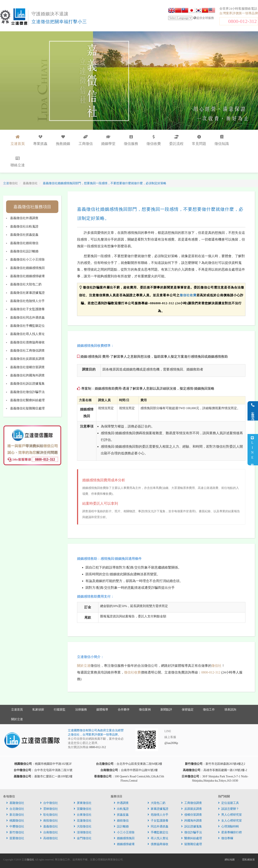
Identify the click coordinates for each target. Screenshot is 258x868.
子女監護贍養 (158, 821)
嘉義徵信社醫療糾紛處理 (27, 400)
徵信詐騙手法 (192, 832)
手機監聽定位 (158, 832)
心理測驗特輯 (229, 826)
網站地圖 (230, 860)
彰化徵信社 (49, 815)
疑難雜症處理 (192, 844)
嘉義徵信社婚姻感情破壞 (27, 276)
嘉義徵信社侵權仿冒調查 (27, 367)
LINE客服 (252, 450)
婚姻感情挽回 (124, 838)
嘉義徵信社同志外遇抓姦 (27, 318)
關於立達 (84, 666)
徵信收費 (154, 140)
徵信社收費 (188, 295)
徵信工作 (209, 710)
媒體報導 (102, 710)
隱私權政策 (249, 860)
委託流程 (176, 140)
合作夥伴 (124, 710)
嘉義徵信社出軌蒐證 (24, 226)
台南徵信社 (49, 832)
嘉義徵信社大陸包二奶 (26, 284)
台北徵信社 (15, 809)
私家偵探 (38, 710)
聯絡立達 (18, 162)
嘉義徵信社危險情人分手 (27, 301)
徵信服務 (131, 140)
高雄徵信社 (49, 838)
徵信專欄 (226, 838)
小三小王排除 (124, 832)
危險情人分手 (158, 815)
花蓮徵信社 (83, 821)
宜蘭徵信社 (83, 809)
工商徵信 (86, 140)
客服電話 (253, 411)
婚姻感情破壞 (124, 844)
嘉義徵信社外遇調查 (24, 218)
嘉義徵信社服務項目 (32, 207)
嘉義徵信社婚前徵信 (24, 243)
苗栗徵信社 (15, 838)
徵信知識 (222, 140)
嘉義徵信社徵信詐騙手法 (27, 392)
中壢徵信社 (15, 826)
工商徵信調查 (192, 803)
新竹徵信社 (15, 832)
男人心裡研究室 (230, 815)
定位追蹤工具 (229, 803)
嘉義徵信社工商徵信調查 (27, 351)
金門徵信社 (83, 838)
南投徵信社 (49, 821)
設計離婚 (121, 826)
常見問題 (199, 140)
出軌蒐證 (121, 809)
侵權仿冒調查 (192, 815)
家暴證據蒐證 (158, 809)
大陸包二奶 (157, 803)
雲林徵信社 (49, 809)
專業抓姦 (40, 140)
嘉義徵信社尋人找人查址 (27, 334)
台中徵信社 (49, 803)
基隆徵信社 (15, 803)
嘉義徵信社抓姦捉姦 (24, 235)
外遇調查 (121, 803)
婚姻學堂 (108, 140)
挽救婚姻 (63, 140)
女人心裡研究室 (230, 821)
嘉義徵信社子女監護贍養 (27, 309)
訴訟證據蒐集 (192, 826)
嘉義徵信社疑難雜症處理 (27, 408)
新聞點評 (166, 710)
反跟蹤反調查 (192, 809)
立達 (10, 183)
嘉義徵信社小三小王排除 (27, 259)
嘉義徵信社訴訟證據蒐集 (27, 384)
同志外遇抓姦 (158, 826)
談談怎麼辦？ (229, 809)
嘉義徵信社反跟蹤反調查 (27, 359)
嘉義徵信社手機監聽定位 (27, 326)
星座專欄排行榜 (230, 832)
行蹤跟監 (60, 710)
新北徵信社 (15, 815)
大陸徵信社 (83, 826)
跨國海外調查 (192, 821)
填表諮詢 (230, 710)
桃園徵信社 (15, 821)
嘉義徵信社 (49, 826)
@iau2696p (171, 743)
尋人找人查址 (158, 838)
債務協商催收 (158, 844)
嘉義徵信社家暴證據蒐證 (27, 293)
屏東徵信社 (83, 803)
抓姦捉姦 (121, 815)
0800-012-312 (242, 21)
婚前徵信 (121, 821)
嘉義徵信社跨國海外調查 (27, 375)
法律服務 (81, 710)
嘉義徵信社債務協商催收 (27, 342)
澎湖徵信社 (83, 832)
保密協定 (188, 710)
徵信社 (216, 666)
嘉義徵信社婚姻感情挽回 (27, 268)
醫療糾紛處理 (192, 838)
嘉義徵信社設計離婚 (24, 251)
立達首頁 (17, 710)
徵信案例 (145, 710)
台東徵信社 (83, 815)
